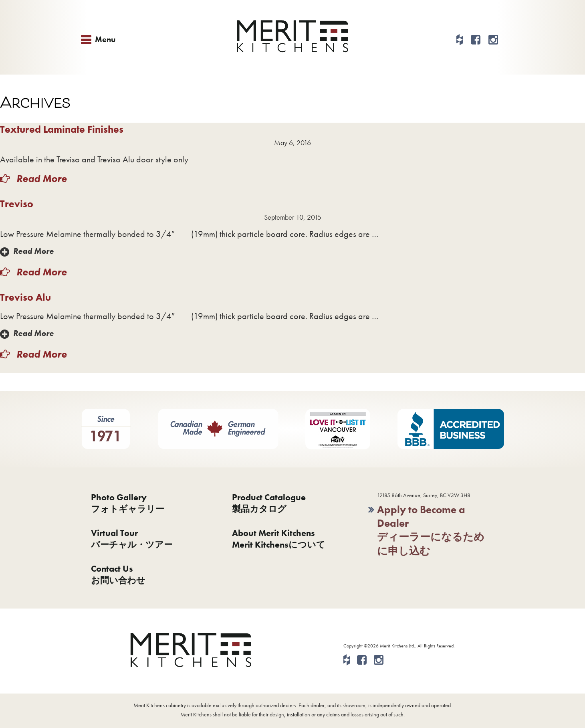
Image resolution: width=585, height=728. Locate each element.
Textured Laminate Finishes (62, 129)
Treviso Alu (25, 297)
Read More (40, 179)
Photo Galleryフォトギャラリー (128, 503)
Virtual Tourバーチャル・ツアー (132, 539)
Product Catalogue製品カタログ (269, 503)
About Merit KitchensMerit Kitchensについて (279, 539)
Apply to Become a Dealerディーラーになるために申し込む (431, 530)
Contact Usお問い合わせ (118, 574)
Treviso (17, 204)
